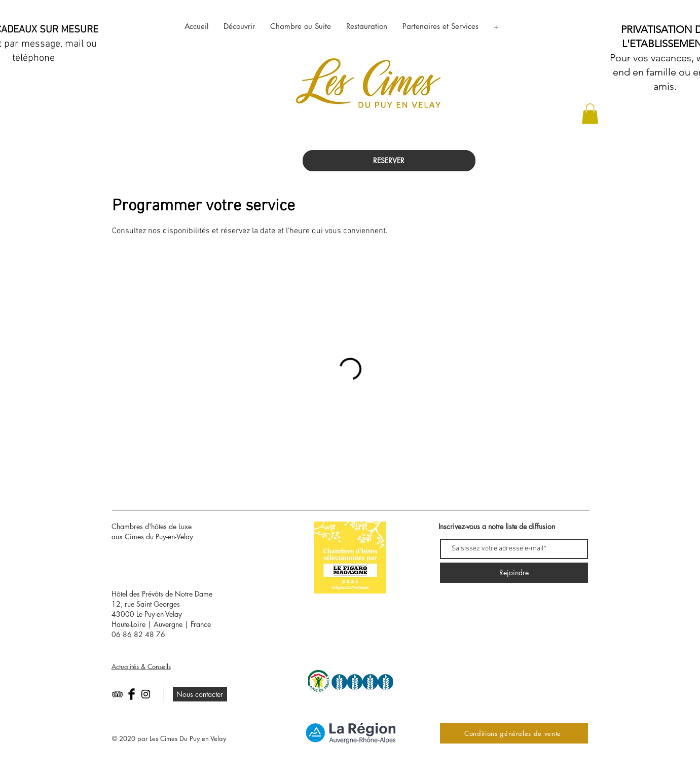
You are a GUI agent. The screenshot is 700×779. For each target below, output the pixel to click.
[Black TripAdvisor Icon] (117, 694)
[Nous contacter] (200, 694)
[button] (590, 114)
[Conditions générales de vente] (514, 733)
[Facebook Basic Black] (132, 694)
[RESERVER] (389, 161)
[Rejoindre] (514, 573)
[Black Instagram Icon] (146, 694)
